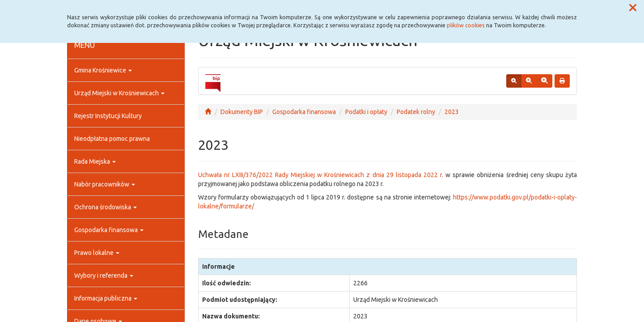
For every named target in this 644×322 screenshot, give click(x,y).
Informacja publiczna (106, 298)
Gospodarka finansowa (109, 230)
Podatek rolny (416, 112)
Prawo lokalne (97, 253)
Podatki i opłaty (366, 112)
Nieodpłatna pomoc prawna (112, 139)
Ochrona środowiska (106, 207)
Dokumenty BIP (242, 112)
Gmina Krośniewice (103, 70)
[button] (633, 8)
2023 (452, 112)
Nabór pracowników (105, 184)
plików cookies (466, 25)
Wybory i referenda (104, 275)
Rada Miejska (95, 161)
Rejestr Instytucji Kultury (108, 116)
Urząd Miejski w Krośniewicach (119, 93)
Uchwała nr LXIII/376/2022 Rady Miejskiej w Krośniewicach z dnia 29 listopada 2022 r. (321, 175)
